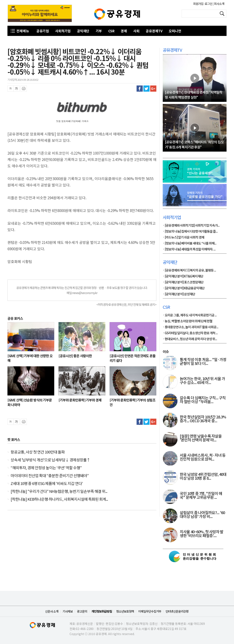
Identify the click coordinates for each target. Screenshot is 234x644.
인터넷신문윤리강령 (177, 611)
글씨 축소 (11, 89)
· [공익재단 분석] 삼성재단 (179, 294)
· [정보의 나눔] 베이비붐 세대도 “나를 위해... (190, 243)
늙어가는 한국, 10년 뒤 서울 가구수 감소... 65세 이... (202, 381)
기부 (99, 31)
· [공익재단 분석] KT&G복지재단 (183, 276)
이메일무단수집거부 (150, 611)
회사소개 (219, 4)
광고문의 (82, 611)
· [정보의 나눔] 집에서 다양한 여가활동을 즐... (190, 232)
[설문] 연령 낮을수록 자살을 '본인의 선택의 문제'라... (201, 438)
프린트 (24, 89)
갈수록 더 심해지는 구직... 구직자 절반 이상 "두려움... (203, 400)
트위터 (146, 89)
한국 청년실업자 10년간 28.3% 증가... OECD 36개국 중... (203, 419)
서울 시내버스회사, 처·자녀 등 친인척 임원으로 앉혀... (203, 457)
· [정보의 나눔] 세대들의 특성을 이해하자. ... (189, 249)
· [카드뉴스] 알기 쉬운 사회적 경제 (183, 237)
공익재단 (83, 31)
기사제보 (68, 611)
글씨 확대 (16, 89)
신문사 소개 (52, 611)
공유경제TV (154, 31)
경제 (124, 31)
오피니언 (175, 31)
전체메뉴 (23, 31)
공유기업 (43, 31)
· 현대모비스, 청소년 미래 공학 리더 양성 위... (190, 339)
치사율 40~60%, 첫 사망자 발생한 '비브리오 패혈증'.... (202, 534)
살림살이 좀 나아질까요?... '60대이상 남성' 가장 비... (202, 515)
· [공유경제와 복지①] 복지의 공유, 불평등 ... (189, 270)
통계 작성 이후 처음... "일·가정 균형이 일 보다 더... (203, 362)
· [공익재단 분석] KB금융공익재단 (184, 288)
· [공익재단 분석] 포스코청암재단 (183, 282)
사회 (136, 31)
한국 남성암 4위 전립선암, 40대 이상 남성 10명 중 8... (203, 476)
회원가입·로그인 (203, 4)
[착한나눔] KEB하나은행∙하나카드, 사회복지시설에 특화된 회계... (59, 499)
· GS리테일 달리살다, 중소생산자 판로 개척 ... (190, 333)
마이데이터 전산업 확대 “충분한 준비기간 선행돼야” (50, 475)
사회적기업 (63, 31)
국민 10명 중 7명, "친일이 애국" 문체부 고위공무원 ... (201, 496)
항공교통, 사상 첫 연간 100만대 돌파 (38, 452)
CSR (111, 31)
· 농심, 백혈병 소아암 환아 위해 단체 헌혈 (188, 321)
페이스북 (140, 89)
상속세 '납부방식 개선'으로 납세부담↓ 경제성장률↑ (50, 460)
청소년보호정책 (125, 611)
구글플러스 (153, 89)
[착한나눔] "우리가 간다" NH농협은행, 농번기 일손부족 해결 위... (59, 491)
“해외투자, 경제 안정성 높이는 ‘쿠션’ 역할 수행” (46, 468)
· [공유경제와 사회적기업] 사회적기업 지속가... (191, 226)
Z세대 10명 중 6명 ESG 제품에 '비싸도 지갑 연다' (47, 483)
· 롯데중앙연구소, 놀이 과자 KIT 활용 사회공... (190, 327)
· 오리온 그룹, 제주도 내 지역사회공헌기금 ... (190, 315)
